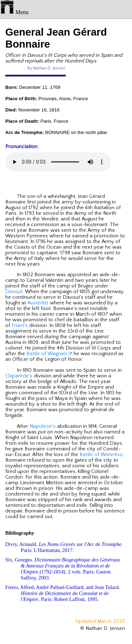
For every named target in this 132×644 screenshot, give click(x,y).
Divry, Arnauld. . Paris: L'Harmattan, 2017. (64, 547)
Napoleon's (43, 426)
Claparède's (19, 376)
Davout (14, 292)
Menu (14, 12)
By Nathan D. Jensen (46, 68)
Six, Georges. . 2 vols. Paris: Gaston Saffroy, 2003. (63, 569)
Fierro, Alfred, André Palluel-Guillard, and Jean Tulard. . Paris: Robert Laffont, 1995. (63, 593)
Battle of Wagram (49, 354)
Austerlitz (38, 303)
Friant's (20, 326)
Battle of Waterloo (101, 455)
